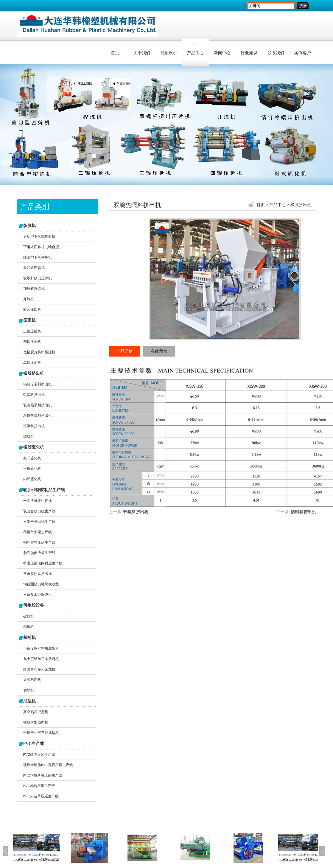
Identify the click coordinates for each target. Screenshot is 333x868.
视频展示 (169, 53)
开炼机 (29, 299)
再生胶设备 (34, 605)
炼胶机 (29, 226)
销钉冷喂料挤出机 (38, 384)
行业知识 (249, 53)
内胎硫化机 (32, 479)
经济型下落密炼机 (38, 257)
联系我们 (276, 53)
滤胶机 (29, 436)
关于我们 (142, 53)
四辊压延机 (32, 342)
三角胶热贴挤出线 (38, 574)
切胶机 (29, 690)
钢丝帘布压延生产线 (39, 542)
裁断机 (29, 638)
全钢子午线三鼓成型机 (41, 733)
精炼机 (29, 627)
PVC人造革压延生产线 (41, 796)
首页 (115, 53)
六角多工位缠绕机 (38, 595)
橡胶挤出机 (34, 373)
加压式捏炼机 (34, 289)
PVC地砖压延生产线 (39, 786)
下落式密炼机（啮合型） (43, 247)
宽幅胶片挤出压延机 (39, 352)
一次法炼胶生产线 (38, 501)
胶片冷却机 (32, 309)
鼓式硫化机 (32, 458)
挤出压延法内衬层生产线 (43, 563)
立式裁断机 (32, 680)
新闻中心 (222, 53)
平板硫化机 (32, 469)
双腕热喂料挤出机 (38, 405)
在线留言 (159, 351)
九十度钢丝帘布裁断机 (41, 659)
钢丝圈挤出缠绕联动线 (41, 584)
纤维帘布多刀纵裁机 (39, 669)
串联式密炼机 (34, 268)
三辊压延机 (32, 331)
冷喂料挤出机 (34, 426)
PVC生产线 (34, 744)
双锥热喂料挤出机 (38, 416)
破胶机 (29, 616)
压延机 (29, 320)
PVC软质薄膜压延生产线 (43, 775)
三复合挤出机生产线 (39, 522)
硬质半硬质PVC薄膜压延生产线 (48, 765)
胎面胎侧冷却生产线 (39, 553)
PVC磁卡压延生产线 (39, 755)
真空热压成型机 (36, 712)
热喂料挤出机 (34, 395)
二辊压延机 (32, 363)
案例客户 (303, 53)
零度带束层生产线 (38, 532)
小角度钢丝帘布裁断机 (41, 648)
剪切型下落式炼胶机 (39, 237)
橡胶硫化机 (34, 447)
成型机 (29, 701)
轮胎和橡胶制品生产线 (44, 490)
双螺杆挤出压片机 (38, 278)
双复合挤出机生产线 (39, 511)
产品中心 (195, 53)
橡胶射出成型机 (36, 722)
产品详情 (125, 351)
